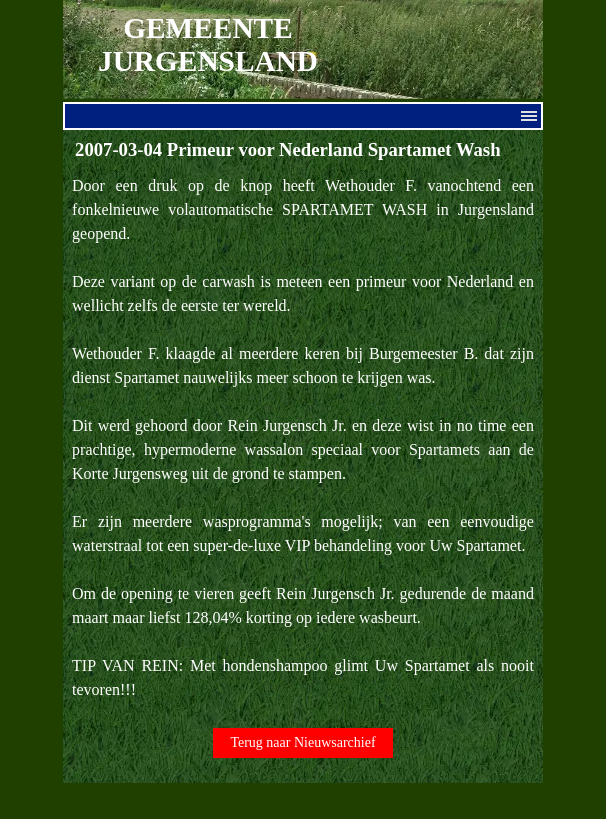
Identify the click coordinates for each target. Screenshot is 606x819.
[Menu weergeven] (529, 116)
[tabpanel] (303, 438)
